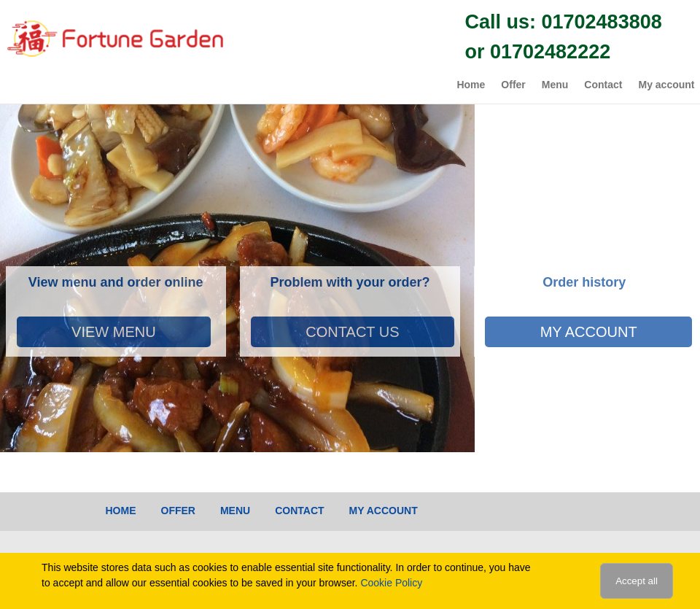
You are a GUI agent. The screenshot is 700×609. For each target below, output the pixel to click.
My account (666, 85)
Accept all (637, 581)
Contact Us (352, 332)
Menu (555, 85)
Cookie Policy (391, 583)
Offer (513, 85)
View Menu (114, 332)
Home (471, 85)
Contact (603, 85)
